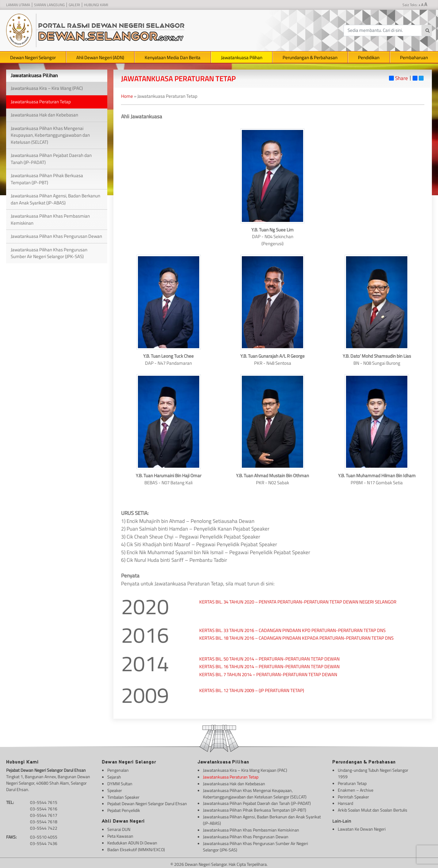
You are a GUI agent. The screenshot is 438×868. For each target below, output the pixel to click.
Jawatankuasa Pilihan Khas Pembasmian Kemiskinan (50, 219)
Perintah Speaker (353, 796)
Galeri (74, 5)
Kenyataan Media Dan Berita (173, 57)
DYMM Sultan (120, 783)
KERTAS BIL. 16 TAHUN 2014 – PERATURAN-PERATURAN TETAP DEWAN (269, 666)
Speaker (115, 789)
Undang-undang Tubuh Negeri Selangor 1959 (373, 773)
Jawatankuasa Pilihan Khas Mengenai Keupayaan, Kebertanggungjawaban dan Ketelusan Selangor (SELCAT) (255, 793)
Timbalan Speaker (123, 796)
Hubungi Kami (96, 5)
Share (398, 78)
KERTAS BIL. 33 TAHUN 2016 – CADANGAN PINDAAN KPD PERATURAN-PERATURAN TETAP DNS (292, 630)
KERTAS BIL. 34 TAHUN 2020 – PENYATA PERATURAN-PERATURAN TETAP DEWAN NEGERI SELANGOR (298, 602)
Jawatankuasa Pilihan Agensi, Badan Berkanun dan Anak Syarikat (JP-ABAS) (55, 199)
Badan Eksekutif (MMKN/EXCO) (136, 847)
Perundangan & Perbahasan (310, 57)
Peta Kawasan (120, 834)
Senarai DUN (119, 827)
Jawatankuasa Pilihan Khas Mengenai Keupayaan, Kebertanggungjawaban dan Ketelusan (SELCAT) (50, 135)
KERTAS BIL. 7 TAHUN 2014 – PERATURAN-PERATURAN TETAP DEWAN (268, 674)
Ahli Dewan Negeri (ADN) (100, 57)
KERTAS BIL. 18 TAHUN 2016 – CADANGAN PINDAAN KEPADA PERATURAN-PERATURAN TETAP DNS (296, 638)
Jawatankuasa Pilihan (242, 57)
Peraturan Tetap (352, 783)
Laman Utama (18, 5)
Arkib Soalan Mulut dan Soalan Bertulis (373, 809)
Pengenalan (118, 770)
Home (127, 96)
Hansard (345, 802)
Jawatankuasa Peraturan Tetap (41, 102)
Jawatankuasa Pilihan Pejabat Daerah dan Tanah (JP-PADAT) (51, 159)
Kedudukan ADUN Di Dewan (132, 840)
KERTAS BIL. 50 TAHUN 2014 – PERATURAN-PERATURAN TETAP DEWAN (270, 659)
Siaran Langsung (49, 5)
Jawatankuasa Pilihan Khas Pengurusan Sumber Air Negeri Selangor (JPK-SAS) (49, 253)
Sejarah (114, 777)
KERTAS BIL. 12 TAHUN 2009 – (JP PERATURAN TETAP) (252, 690)
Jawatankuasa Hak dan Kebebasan (44, 115)
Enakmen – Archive (356, 789)
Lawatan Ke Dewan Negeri (362, 827)
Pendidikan (369, 57)
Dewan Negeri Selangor (33, 57)
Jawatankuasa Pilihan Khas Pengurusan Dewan (56, 236)
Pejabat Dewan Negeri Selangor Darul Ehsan (147, 802)
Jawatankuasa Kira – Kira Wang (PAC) (47, 88)
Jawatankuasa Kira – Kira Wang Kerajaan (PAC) (245, 770)
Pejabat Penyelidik (124, 809)
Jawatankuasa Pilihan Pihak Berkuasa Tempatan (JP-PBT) (47, 179)
